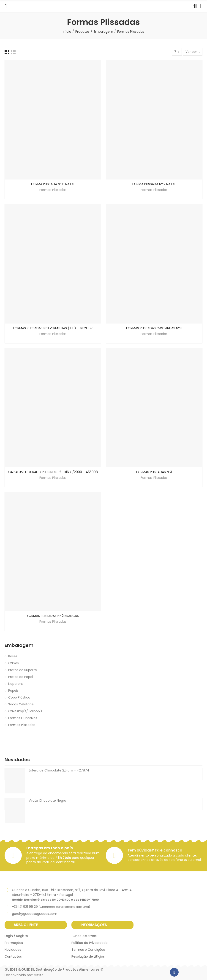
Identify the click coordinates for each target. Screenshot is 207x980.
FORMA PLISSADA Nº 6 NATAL (53, 184)
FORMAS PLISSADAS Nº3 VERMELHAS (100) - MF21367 (53, 328)
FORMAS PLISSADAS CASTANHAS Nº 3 (154, 328)
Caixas (14, 663)
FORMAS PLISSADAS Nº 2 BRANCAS (53, 616)
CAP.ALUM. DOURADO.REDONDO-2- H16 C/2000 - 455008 (53, 472)
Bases (13, 656)
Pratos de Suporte (23, 670)
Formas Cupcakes (23, 718)
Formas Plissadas (53, 190)
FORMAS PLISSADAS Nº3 (154, 472)
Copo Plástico (19, 697)
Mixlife (39, 975)
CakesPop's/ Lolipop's (25, 711)
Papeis (13, 691)
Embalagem (19, 645)
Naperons (16, 684)
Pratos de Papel (21, 677)
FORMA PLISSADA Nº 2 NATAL (154, 184)
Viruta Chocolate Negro (47, 801)
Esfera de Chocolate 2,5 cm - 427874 (59, 770)
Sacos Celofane (21, 704)
